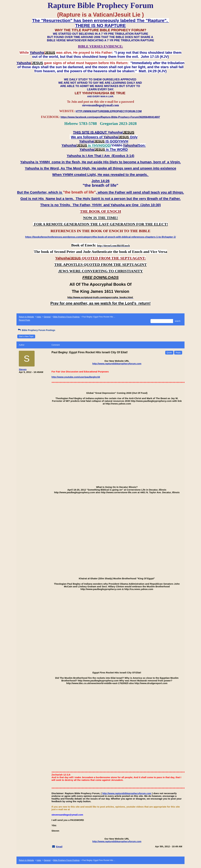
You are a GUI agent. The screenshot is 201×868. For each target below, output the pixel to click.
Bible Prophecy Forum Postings (66, 317)
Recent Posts (24, 320)
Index (39, 317)
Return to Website (26, 317)
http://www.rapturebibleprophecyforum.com (117, 364)
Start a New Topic (26, 336)
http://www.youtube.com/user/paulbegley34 (76, 377)
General (47, 317)
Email (59, 847)
